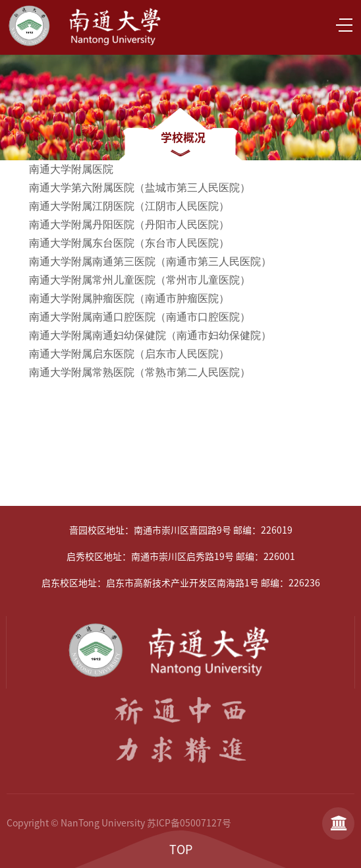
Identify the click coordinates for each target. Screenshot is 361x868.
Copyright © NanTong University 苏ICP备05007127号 (119, 823)
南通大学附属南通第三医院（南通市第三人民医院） (150, 262)
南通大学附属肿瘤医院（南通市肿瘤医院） (129, 298)
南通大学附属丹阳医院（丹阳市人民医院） (130, 225)
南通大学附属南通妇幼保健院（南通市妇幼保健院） (150, 335)
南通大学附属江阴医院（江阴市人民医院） (129, 206)
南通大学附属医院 (70, 169)
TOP (181, 850)
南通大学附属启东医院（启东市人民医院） (129, 354)
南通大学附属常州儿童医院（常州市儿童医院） (140, 280)
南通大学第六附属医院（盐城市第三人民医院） (140, 188)
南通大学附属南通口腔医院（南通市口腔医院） (140, 317)
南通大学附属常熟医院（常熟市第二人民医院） (138, 372)
